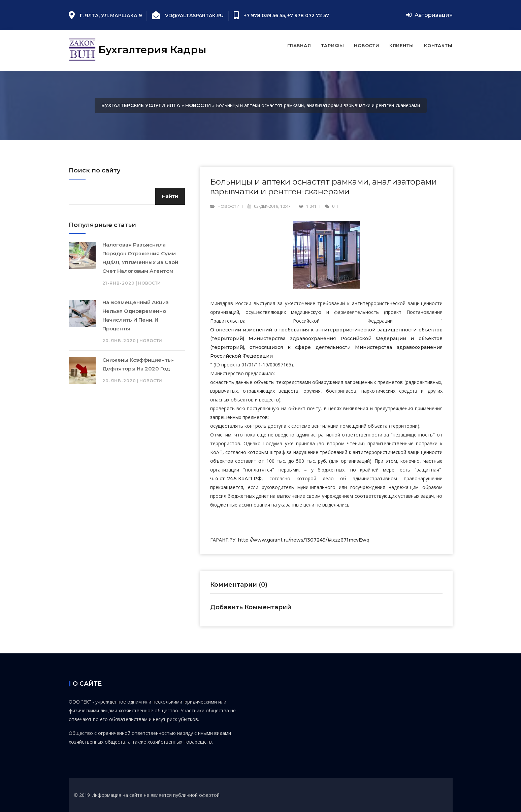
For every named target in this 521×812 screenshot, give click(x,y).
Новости (366, 45)
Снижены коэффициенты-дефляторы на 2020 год (138, 364)
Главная (299, 45)
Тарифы (333, 45)
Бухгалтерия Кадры (138, 51)
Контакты (438, 45)
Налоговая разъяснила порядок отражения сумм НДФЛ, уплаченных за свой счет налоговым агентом (140, 258)
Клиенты (402, 45)
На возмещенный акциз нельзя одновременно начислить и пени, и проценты (136, 315)
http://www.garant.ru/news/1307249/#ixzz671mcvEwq (304, 540)
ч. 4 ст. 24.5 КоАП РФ (236, 479)
